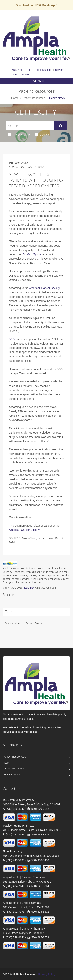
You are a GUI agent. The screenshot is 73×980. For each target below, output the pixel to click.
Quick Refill (44, 70)
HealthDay (29, 588)
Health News (19, 135)
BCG (12, 339)
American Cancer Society (44, 288)
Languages (17, 70)
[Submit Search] (61, 126)
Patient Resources (34, 98)
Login (26, 74)
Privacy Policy (12, 775)
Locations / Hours (14, 769)
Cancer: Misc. (13, 623)
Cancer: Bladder (34, 623)
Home (15, 98)
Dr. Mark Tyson (32, 254)
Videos (42, 135)
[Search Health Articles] (30, 126)
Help (30, 70)
